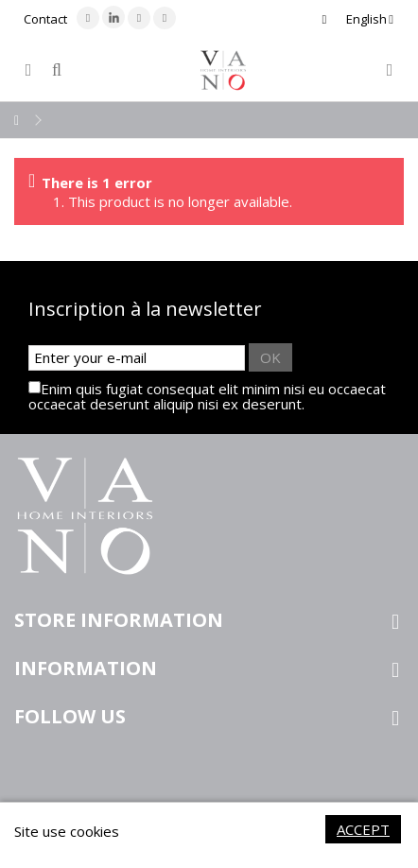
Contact (45, 19)
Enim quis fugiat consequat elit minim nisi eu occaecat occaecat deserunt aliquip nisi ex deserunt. (207, 396)
